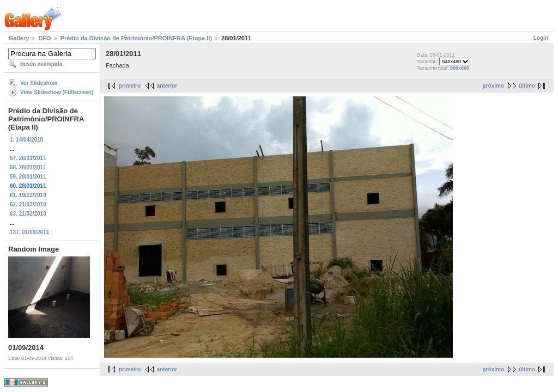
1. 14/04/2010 (26, 140)
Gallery (19, 38)
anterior (167, 86)
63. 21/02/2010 (28, 214)
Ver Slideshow (39, 83)
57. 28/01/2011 (28, 158)
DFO (44, 38)
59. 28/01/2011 (28, 177)
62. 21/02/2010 (28, 204)
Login (541, 38)
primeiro (130, 86)
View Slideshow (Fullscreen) (57, 92)
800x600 (460, 68)
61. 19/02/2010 (28, 195)
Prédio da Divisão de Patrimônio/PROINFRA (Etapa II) (136, 38)
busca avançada (41, 64)
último (527, 86)
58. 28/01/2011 (28, 167)
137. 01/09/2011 (29, 232)
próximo (493, 86)
